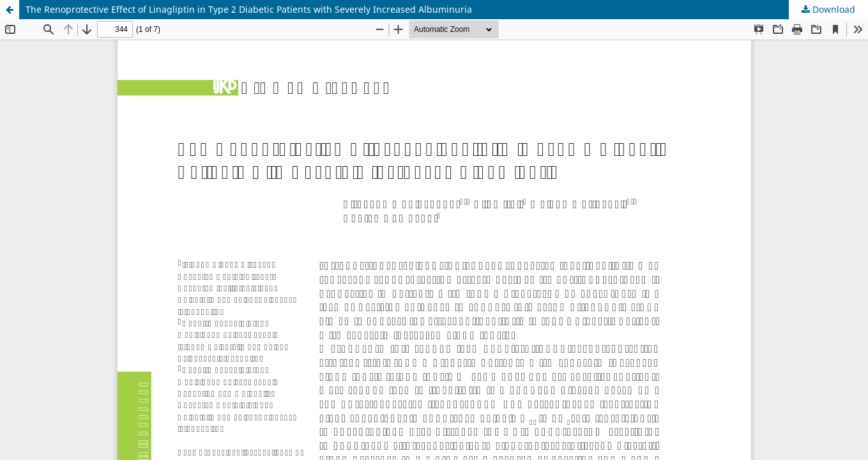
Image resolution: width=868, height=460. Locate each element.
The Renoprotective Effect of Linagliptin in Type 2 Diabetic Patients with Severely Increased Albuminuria (249, 9)
